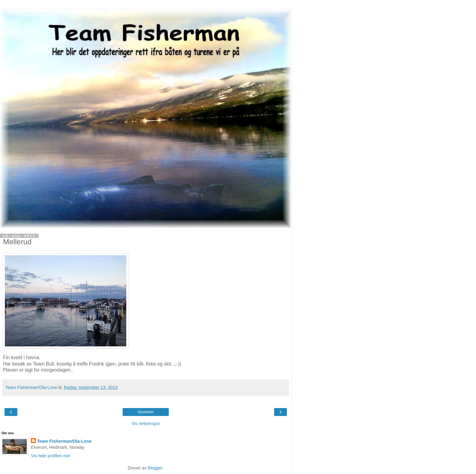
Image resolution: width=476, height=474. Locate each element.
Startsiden (146, 412)
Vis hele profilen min (51, 456)
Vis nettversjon (146, 424)
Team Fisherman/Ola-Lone (64, 441)
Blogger (155, 468)
